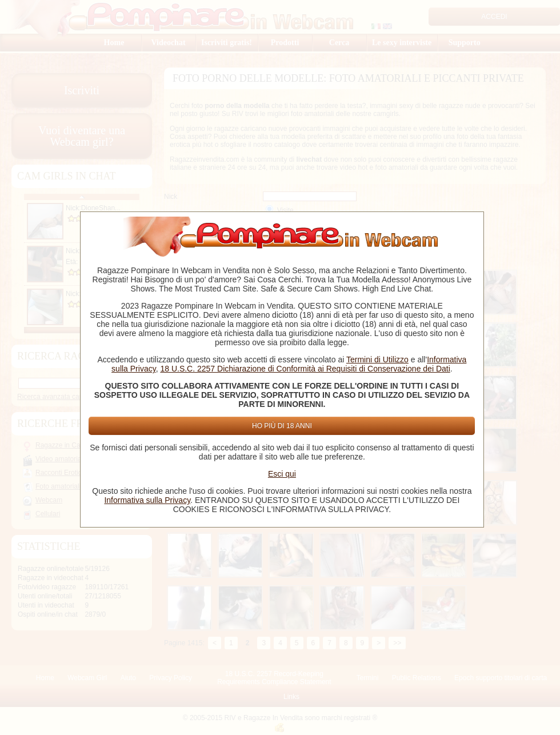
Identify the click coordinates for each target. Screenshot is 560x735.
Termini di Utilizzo (377, 359)
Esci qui (282, 474)
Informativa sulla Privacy (147, 500)
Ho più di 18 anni (282, 426)
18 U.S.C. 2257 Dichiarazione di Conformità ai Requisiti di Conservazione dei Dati (305, 369)
